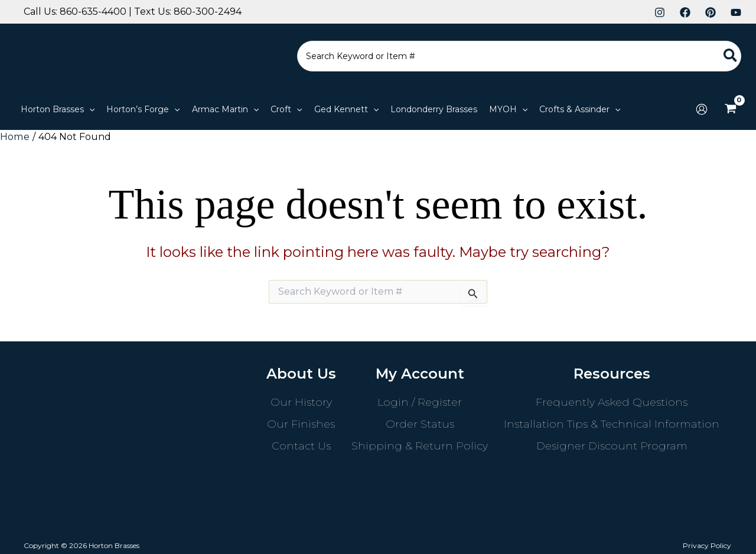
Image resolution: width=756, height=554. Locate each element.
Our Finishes (301, 423)
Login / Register (420, 402)
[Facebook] (685, 12)
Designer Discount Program (612, 445)
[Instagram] (660, 12)
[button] (58, 109)
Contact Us (301, 445)
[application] (89, 109)
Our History (301, 402)
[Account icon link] (702, 109)
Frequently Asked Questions (612, 402)
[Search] (731, 56)
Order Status (420, 423)
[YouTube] (736, 12)
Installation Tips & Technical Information (612, 423)
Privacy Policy (708, 545)
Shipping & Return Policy (420, 445)
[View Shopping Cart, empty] (730, 109)
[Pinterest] (711, 12)
